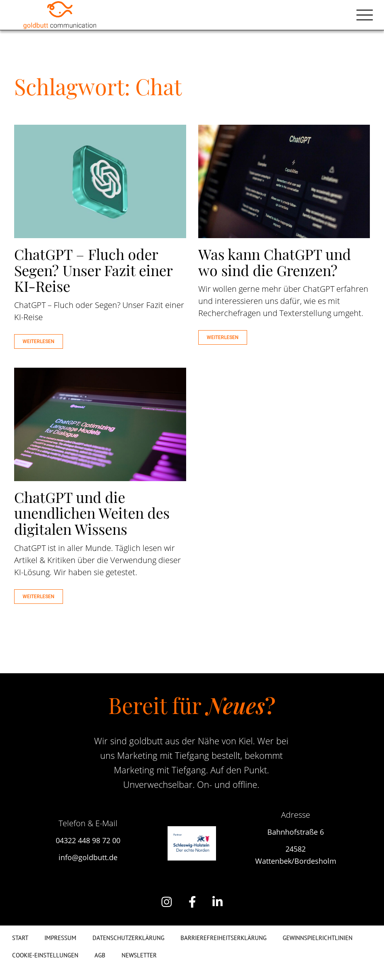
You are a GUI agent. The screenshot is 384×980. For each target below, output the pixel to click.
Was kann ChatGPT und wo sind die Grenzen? (275, 262)
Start (20, 938)
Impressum (60, 938)
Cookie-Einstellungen (45, 955)
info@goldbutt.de (88, 857)
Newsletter (139, 955)
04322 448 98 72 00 (88, 840)
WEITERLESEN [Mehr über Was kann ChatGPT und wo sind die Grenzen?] (223, 337)
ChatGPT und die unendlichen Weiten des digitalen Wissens (92, 513)
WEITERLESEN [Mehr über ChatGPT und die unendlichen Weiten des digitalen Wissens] (39, 597)
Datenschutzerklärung (128, 938)
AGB (100, 955)
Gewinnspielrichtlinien (318, 938)
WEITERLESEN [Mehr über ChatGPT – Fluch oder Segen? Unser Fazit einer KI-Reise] (39, 341)
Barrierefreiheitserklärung (223, 938)
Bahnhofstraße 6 (296, 832)
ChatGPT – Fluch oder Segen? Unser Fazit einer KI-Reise (93, 270)
